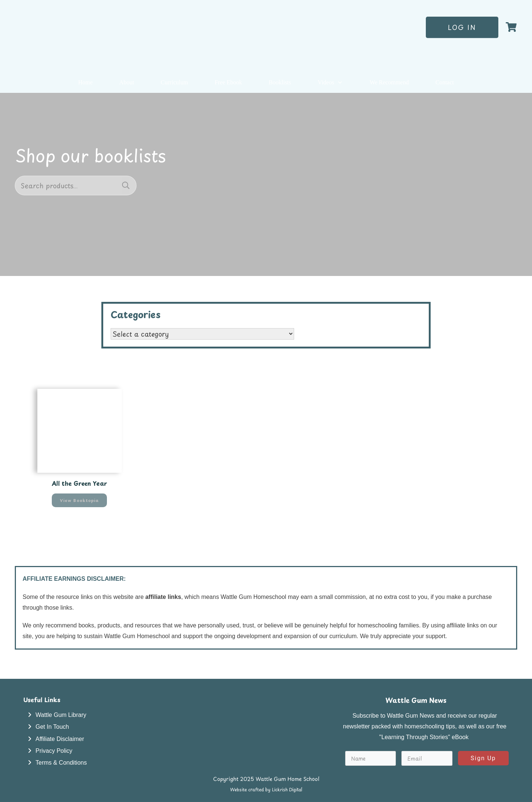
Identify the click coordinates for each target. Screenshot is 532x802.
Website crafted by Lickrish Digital (266, 789)
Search (126, 186)
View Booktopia (79, 500)
